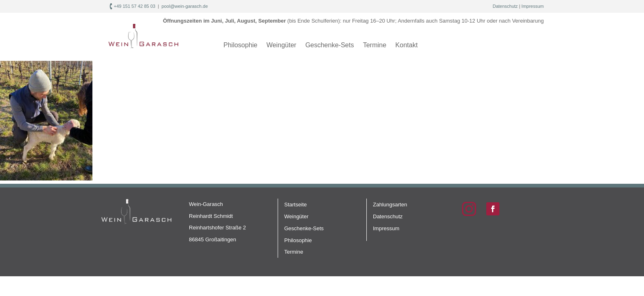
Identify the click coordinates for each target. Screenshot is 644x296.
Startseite (296, 205)
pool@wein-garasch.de (185, 6)
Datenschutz (505, 6)
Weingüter (282, 45)
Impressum (533, 6)
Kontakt (407, 45)
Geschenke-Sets (329, 45)
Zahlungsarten (390, 205)
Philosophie (240, 45)
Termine (375, 45)
